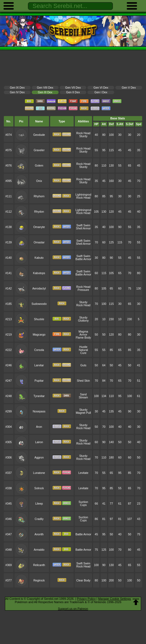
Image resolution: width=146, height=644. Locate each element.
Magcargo (39, 335)
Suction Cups (83, 504)
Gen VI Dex (101, 88)
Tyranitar (39, 396)
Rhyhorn (39, 196)
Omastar (39, 242)
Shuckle (39, 319)
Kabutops (39, 273)
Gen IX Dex (17, 88)
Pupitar (39, 381)
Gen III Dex (45, 92)
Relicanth (39, 565)
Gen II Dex (73, 92)
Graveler (39, 150)
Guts (83, 365)
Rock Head (83, 133)
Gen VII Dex (73, 88)
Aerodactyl (39, 289)
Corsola (39, 350)
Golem (39, 166)
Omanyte (39, 227)
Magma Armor (83, 333)
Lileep (39, 504)
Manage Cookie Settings (114, 599)
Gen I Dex (101, 92)
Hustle (83, 347)
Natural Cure (83, 351)
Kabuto (39, 258)
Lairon (39, 442)
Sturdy (83, 136)
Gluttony (83, 321)
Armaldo (39, 550)
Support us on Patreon (73, 609)
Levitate (83, 473)
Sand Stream (83, 396)
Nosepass (39, 411)
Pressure (83, 290)
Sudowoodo (39, 304)
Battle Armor (83, 259)
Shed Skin (83, 381)
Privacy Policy (86, 599)
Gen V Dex (129, 88)
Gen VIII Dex (45, 88)
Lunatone (39, 473)
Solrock (39, 488)
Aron (39, 427)
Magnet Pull (83, 413)
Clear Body (83, 580)
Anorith (39, 534)
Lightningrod (83, 195)
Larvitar (39, 365)
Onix (39, 181)
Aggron (39, 458)
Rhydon (39, 212)
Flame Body (83, 338)
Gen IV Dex (17, 92)
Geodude (39, 135)
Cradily (39, 519)
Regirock (39, 580)
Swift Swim (83, 225)
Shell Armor (83, 228)
